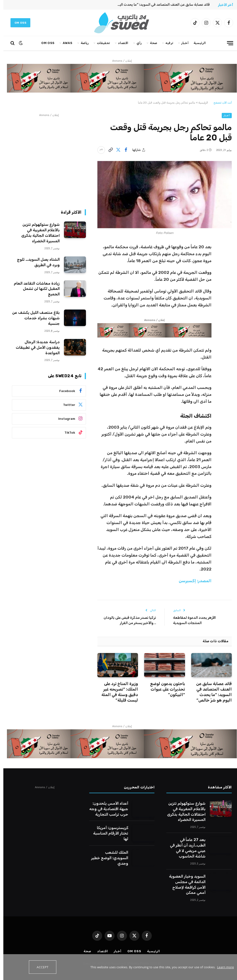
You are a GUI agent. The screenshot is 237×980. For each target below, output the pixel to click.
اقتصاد (120, 43)
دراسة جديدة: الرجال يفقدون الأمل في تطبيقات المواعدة (34, 347)
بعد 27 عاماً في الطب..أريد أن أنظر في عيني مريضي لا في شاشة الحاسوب (184, 848)
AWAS (64, 43)
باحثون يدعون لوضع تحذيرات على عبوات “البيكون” (164, 689)
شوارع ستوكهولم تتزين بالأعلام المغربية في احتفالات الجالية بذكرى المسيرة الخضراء (37, 233)
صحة (150, 43)
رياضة (81, 43)
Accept (39, 967)
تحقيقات (100, 43)
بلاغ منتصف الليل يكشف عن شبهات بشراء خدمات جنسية (33, 318)
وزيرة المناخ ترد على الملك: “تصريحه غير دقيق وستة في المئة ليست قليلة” (116, 692)
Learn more (222, 967)
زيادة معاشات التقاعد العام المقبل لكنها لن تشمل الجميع (33, 289)
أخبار (182, 43)
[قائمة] (227, 43)
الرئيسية (196, 43)
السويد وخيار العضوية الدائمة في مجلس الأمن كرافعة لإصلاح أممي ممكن (184, 885)
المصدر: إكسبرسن (192, 581)
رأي (136, 43)
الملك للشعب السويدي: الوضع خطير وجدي (106, 858)
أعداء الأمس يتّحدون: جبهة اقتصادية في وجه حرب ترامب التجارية (105, 809)
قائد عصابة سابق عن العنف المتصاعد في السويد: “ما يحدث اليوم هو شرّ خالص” (159, 5)
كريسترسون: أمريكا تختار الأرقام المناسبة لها (107, 833)
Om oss (17, 23)
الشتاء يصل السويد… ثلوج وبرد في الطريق (35, 262)
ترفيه (166, 43)
